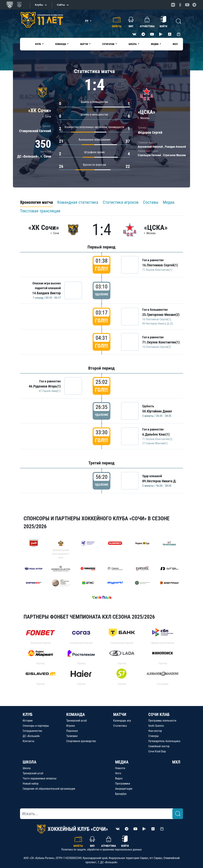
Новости (120, 768)
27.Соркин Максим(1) (155, 443)
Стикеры (153, 736)
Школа (27, 768)
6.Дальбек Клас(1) (156, 434)
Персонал (72, 731)
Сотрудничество (32, 731)
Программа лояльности (162, 721)
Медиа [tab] (169, 202)
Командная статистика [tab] (78, 202)
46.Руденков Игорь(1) (45, 386)
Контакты (29, 741)
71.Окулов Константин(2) (157, 439)
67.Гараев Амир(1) (50, 391)
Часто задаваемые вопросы (40, 778)
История (28, 721)
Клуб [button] (38, 44)
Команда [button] (61, 44)
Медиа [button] (155, 44)
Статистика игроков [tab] (121, 202)
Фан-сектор (155, 731)
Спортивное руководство (81, 741)
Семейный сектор (159, 746)
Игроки (71, 726)
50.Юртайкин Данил (157, 411)
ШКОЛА (29, 762)
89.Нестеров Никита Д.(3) (158, 324)
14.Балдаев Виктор (46, 293)
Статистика (120, 726)
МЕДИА (122, 762)
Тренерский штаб (77, 721)
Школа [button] (133, 44)
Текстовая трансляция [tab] (40, 211)
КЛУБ (28, 714)
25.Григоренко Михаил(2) (161, 315)
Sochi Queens (156, 726)
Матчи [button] (84, 44)
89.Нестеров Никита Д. (159, 481)
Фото (118, 773)
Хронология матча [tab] (36, 202)
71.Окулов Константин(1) (157, 270)
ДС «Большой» (31, 736)
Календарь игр (122, 721)
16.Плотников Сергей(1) (160, 265)
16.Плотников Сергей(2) (157, 347)
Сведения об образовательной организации (49, 789)
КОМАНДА (76, 714)
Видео (119, 778)
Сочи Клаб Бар (157, 751)
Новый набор (31, 784)
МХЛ (175, 44)
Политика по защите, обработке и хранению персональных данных (101, 850)
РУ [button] (87, 21)
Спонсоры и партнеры (36, 726)
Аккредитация (124, 789)
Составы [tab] (151, 202)
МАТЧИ (120, 714)
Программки (123, 784)
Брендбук (121, 794)
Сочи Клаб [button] (109, 44)
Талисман (72, 736)
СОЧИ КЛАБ (159, 714)
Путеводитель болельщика (164, 741)
